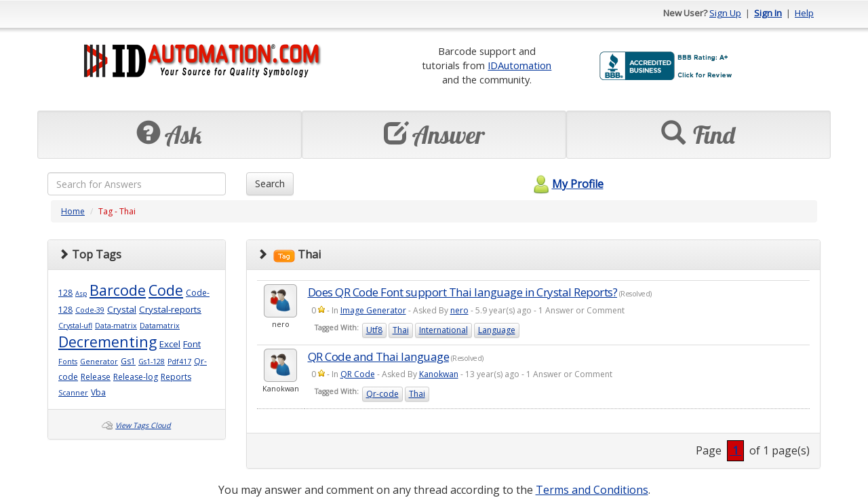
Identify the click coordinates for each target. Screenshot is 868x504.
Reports (176, 377)
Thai (401, 330)
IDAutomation (519, 65)
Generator (99, 362)
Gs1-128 (152, 362)
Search (270, 183)
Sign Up (725, 13)
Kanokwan (439, 374)
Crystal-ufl (75, 326)
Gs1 (128, 361)
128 (65, 293)
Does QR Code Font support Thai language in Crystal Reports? (463, 292)
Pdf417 (179, 362)
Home (73, 211)
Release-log (136, 377)
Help (804, 13)
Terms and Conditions (592, 490)
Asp (81, 293)
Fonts (68, 362)
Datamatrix (160, 326)
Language (497, 330)
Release (96, 377)
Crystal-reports (170, 309)
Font (192, 344)
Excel (170, 344)
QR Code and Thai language (379, 356)
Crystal (122, 309)
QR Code (358, 374)
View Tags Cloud (143, 425)
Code (166, 290)
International (443, 330)
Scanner (73, 393)
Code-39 (90, 310)
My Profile (567, 184)
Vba (98, 392)
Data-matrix (116, 326)
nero (459, 310)
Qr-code (382, 394)
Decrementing (107, 342)
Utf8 (374, 330)
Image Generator (373, 310)
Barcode (118, 290)
